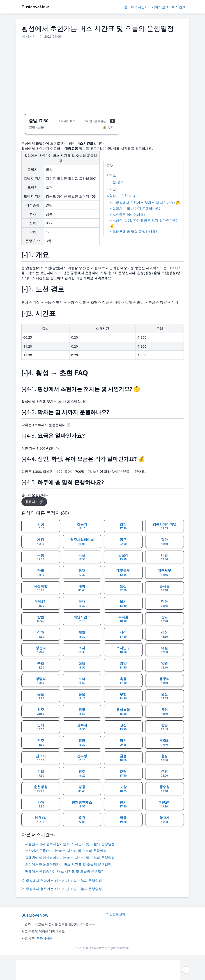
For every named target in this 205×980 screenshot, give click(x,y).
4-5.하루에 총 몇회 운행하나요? (133, 231)
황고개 (165, 820)
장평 (165, 727)
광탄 (165, 542)
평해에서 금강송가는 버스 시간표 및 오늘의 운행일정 (65, 871)
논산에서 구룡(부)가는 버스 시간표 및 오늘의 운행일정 (66, 851)
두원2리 (41, 603)
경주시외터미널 (82, 542)
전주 (41, 742)
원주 (41, 712)
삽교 (165, 619)
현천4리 (41, 820)
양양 (123, 665)
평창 (82, 789)
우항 (123, 696)
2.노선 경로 (115, 182)
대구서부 (164, 572)
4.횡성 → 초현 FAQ (121, 196)
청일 (41, 773)
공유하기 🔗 (34, 502)
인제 (41, 727)
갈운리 (82, 526)
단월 (41, 572)
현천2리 (164, 804)
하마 (41, 804)
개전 (41, 542)
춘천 (165, 773)
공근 (123, 542)
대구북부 (123, 572)
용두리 (165, 681)
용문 (82, 696)
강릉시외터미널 (165, 526)
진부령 (82, 758)
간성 (41, 526)
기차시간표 (160, 7)
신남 (82, 665)
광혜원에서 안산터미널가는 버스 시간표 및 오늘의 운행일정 (70, 858)
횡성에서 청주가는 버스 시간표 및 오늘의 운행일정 (62, 889)
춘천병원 (41, 789)
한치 (123, 804)
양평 (165, 665)
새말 (82, 634)
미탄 (165, 603)
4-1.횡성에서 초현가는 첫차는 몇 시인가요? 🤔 (145, 203)
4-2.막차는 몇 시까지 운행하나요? (135, 208)
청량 (165, 758)
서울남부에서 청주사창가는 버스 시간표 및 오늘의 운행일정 (70, 844)
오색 (82, 681)
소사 (82, 650)
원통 (82, 712)
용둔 (41, 696)
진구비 (41, 758)
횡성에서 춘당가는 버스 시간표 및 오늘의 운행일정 (62, 881)
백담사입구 (82, 619)
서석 (123, 634)
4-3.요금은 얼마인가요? (127, 214)
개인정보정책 (116, 914)
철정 (123, 758)
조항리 (165, 742)
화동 (123, 820)
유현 (165, 712)
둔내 (82, 603)
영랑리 (41, 681)
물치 (123, 603)
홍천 (82, 820)
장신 (123, 727)
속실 (165, 650)
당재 (82, 572)
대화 (82, 588)
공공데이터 (44, 938)
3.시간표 (113, 189)
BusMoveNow (35, 915)
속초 (41, 665)
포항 (123, 789)
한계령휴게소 (82, 804)
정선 (123, 742)
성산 (165, 634)
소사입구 (123, 650)
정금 (82, 742)
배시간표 (179, 7)
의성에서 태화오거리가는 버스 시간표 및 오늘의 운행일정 (68, 864)
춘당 (123, 773)
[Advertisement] (103, 75)
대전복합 (41, 588)
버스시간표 (139, 7)
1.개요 (111, 175)
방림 (41, 619)
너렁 (165, 557)
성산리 (41, 650)
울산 (165, 696)
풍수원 (165, 789)
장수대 (82, 727)
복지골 (123, 619)
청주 (82, 773)
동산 (123, 588)
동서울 (165, 588)
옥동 (123, 681)
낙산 (82, 557)
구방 (41, 557)
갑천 (123, 526)
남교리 (123, 557)
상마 (41, 634)
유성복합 (123, 712)
